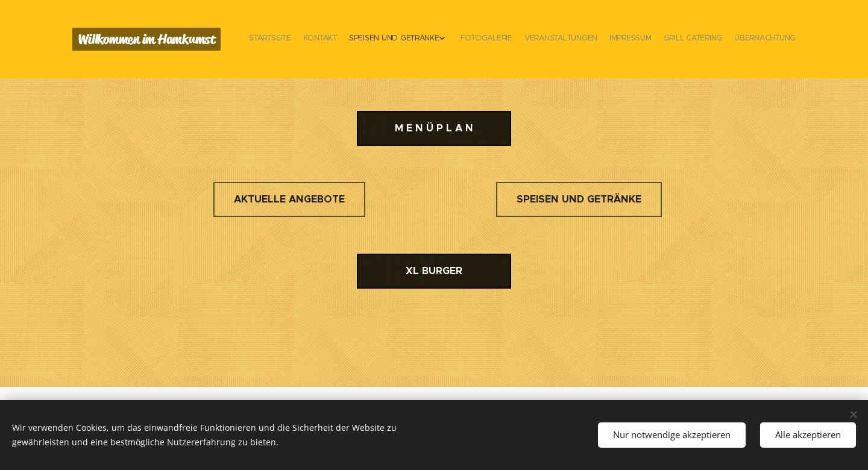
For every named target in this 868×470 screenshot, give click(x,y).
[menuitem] (704, 39)
